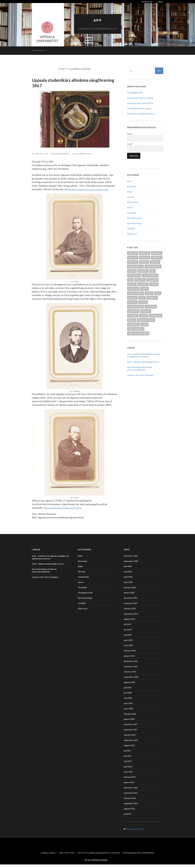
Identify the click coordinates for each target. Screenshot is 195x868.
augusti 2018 (129, 686)
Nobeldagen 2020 (135, 93)
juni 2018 (128, 696)
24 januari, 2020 (40, 154)
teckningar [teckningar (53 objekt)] (133, 316)
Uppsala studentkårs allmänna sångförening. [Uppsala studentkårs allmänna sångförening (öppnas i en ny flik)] (67, 511)
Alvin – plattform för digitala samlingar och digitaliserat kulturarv (144, 355)
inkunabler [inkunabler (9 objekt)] (143, 284)
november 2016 (131, 796)
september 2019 (131, 617)
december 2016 (131, 791)
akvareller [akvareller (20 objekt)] (155, 262)
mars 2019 (128, 649)
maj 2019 (128, 638)
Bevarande (132, 186)
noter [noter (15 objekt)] (142, 298)
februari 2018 (130, 717)
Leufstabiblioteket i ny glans (139, 108)
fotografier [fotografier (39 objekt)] (153, 280)
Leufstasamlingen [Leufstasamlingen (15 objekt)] (136, 293)
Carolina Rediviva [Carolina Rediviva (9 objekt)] (150, 275)
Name (145, 137)
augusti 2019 (129, 623)
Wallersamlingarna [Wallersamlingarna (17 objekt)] (136, 329)
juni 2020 (128, 570)
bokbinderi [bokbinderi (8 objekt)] (143, 271)
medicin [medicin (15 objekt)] (149, 293)
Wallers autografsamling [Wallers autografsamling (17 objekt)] (138, 333)
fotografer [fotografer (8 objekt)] (140, 280)
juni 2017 (128, 759)
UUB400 (131, 228)
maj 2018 (128, 702)
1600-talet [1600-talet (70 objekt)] (133, 257)
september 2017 (131, 744)
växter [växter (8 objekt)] (145, 324)
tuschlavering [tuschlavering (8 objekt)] (155, 316)
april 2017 (128, 770)
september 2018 (131, 680)
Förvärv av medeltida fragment (140, 114)
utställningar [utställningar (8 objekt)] (133, 324)
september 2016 (131, 807)
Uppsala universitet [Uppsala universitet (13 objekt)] (146, 320)
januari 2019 (129, 659)
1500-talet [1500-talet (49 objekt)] (157, 253)
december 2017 (131, 728)
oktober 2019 (130, 612)
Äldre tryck (132, 234)
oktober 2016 (130, 802)
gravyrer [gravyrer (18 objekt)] (132, 284)
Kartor (130, 207)
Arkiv (129, 181)
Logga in (160, 2)
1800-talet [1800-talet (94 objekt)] (157, 257)
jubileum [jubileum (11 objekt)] (154, 284)
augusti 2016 (129, 812)
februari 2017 (130, 781)
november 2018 (131, 670)
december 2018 (131, 665)
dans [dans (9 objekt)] (130, 280)
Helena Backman (61, 154)
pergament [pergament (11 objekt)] (152, 298)
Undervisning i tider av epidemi (140, 98)
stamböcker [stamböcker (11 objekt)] (133, 311)
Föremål (131, 197)
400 (97, 20)
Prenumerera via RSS (135, 833)
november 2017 (131, 733)
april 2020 (128, 580)
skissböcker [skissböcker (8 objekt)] (151, 307)
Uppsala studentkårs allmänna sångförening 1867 (62, 83)
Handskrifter (133, 202)
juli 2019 (127, 628)
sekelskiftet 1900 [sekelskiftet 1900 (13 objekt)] (135, 307)
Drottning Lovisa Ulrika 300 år (140, 103)
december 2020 (131, 559)
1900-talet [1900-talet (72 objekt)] (133, 262)
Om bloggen (38, 51)
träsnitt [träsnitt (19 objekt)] (144, 316)
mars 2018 (128, 712)
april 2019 (128, 644)
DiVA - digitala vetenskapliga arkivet (143, 362)
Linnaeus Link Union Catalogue (140, 375)
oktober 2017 (130, 738)
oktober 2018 (130, 675)
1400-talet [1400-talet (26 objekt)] (145, 253)
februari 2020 (130, 591)
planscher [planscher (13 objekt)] (132, 302)
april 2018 (128, 707)
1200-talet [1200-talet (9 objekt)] (133, 253)
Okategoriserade (135, 218)
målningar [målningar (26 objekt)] (132, 298)
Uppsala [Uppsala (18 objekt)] (132, 320)
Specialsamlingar (134, 223)
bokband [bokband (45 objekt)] (132, 271)
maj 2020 (128, 575)
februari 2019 (130, 654)
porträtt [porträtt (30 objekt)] (143, 302)
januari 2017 (129, 786)
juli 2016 (127, 817)
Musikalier (132, 213)
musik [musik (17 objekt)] (158, 293)
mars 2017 (128, 775)
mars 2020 (128, 586)
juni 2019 (128, 633)
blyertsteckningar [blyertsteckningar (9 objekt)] (153, 266)
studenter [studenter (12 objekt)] (146, 311)
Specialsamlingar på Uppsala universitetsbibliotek (139, 368)
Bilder (130, 192)
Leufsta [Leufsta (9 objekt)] (144, 289)
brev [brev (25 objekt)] (153, 271)
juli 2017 (127, 754)
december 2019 (131, 601)
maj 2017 (128, 765)
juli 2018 (127, 691)
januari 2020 (129, 596)
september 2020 (131, 565)
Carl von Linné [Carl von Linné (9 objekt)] (134, 275)
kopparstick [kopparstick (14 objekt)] (133, 289)
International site (147, 2)
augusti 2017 (129, 749)
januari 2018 (129, 723)
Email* (145, 147)
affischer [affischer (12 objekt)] (144, 262)
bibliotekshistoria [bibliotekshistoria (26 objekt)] (135, 266)
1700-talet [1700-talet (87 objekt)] (145, 257)
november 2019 (131, 607)
